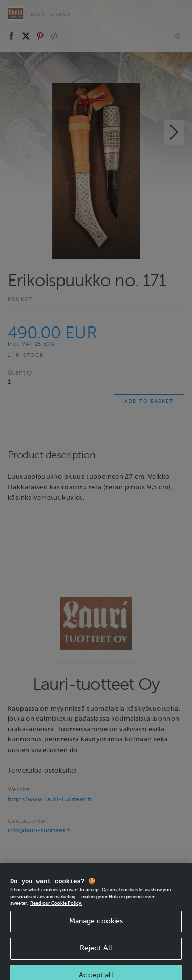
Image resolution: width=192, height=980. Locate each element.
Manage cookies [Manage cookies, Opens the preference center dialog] (96, 929)
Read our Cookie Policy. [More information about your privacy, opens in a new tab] (56, 912)
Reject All (96, 956)
